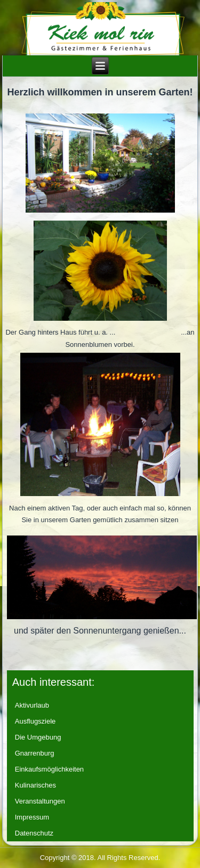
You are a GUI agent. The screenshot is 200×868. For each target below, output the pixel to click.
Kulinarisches (35, 785)
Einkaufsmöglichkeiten (49, 769)
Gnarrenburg (35, 753)
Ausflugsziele (35, 721)
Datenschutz (34, 833)
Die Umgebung (38, 737)
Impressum (32, 817)
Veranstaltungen (40, 801)
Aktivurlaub (32, 705)
